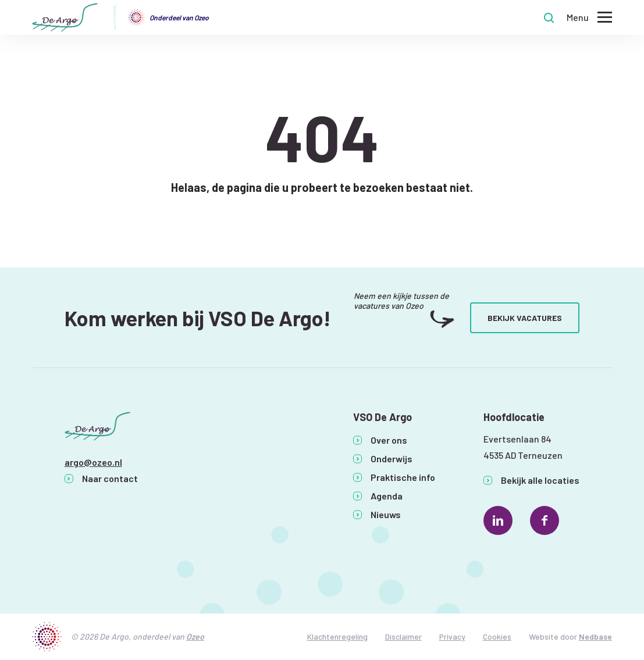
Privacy (452, 636)
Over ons (389, 440)
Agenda (387, 496)
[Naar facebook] (545, 520)
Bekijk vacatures (525, 318)
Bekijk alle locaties (540, 480)
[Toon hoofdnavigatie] (589, 18)
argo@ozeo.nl (93, 462)
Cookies (497, 636)
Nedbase (595, 636)
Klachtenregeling (337, 636)
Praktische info (403, 477)
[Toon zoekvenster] (549, 17)
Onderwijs (392, 459)
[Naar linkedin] (498, 520)
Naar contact (110, 478)
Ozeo (195, 636)
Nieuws (386, 514)
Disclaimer (403, 636)
